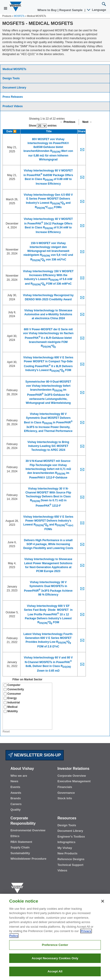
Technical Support (70, 865)
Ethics (15, 836)
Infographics (67, 842)
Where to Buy (48, 10)
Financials (65, 787)
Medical (11, 707)
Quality (15, 810)
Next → (87, 122)
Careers (16, 804)
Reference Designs (71, 859)
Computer (12, 685)
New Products (68, 853)
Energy (10, 698)
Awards (16, 793)
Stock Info (65, 798)
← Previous (68, 122)
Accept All (55, 971)
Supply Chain (20, 847)
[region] (55, 937)
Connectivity (14, 689)
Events (15, 787)
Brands (16, 798)
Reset (6, 732)
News (14, 781)
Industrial (12, 703)
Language (97, 10)
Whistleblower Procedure (28, 859)
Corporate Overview (72, 776)
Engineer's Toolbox (71, 837)
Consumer (12, 694)
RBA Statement (21, 842)
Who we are (19, 776)
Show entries (43, 126)
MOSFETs (19, 16)
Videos (62, 870)
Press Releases (13, 97)
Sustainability (20, 853)
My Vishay (65, 848)
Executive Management (74, 781)
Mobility (11, 711)
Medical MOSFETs (14, 69)
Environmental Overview (28, 830)
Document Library (14, 88)
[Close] (103, 901)
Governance (66, 793)
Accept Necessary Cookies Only (55, 958)
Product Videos (13, 106)
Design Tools (11, 78)
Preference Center (55, 945)
